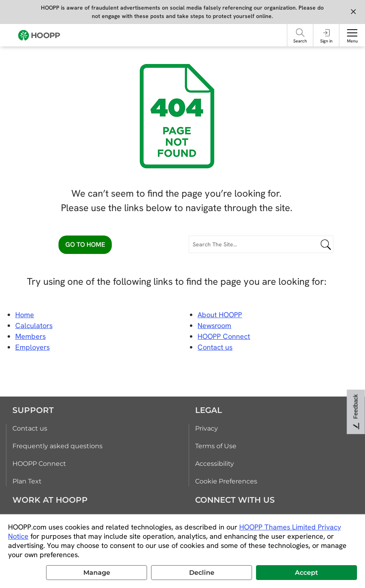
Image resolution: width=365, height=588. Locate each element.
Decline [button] (202, 573)
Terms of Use (216, 446)
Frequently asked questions (57, 446)
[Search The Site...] (261, 244)
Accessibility (215, 464)
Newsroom (214, 325)
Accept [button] (307, 573)
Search (300, 41)
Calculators (34, 325)
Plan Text (27, 481)
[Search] (300, 33)
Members (30, 336)
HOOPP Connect (224, 336)
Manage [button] (97, 573)
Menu (352, 41)
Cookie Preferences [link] (226, 481)
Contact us (30, 428)
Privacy (207, 428)
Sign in (326, 41)
